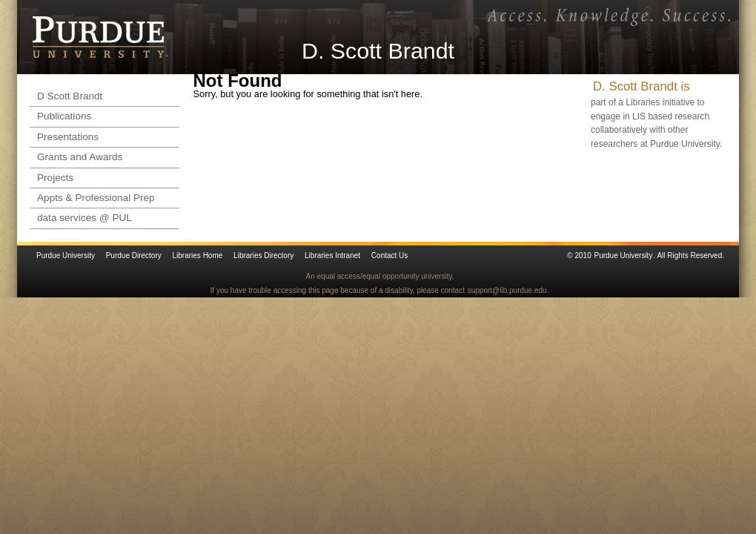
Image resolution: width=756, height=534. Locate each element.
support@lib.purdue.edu (507, 290)
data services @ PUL (84, 218)
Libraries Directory (263, 256)
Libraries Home (198, 256)
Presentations (68, 137)
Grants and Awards (80, 157)
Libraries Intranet (332, 256)
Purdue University (66, 256)
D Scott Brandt (70, 96)
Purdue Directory (134, 256)
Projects (55, 178)
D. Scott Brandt (378, 50)
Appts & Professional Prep (96, 198)
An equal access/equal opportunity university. (380, 276)
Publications (64, 116)
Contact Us (389, 256)
